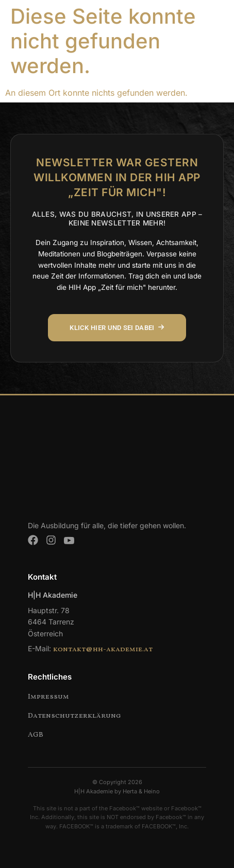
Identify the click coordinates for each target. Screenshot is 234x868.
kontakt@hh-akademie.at (103, 649)
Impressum (48, 697)
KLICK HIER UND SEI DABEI (117, 328)
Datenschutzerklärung (74, 716)
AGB (36, 735)
